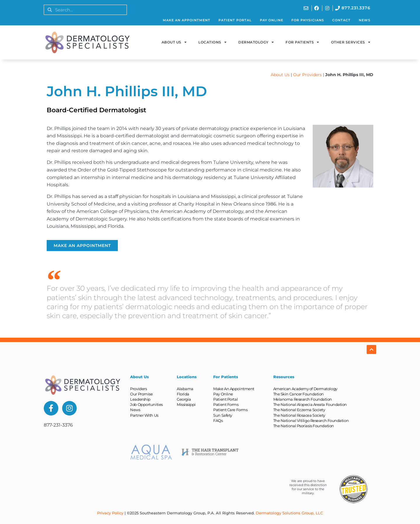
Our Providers (307, 75)
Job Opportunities (146, 404)
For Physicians (308, 20)
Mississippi (186, 404)
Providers (138, 389)
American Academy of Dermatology (305, 389)
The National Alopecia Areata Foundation (310, 404)
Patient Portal (235, 20)
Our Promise (141, 394)
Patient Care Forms (230, 410)
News (365, 20)
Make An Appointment (187, 20)
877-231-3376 (58, 425)
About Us (174, 42)
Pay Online (272, 20)
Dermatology (256, 42)
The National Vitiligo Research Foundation (311, 420)
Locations (212, 42)
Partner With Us (144, 415)
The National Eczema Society (299, 410)
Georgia (184, 399)
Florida (183, 394)
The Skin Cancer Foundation (299, 394)
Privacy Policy (110, 513)
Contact (341, 20)
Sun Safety (223, 415)
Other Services (351, 42)
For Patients (302, 42)
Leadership (140, 399)
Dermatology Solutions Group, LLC (289, 513)
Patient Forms (226, 404)
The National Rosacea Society (299, 415)
